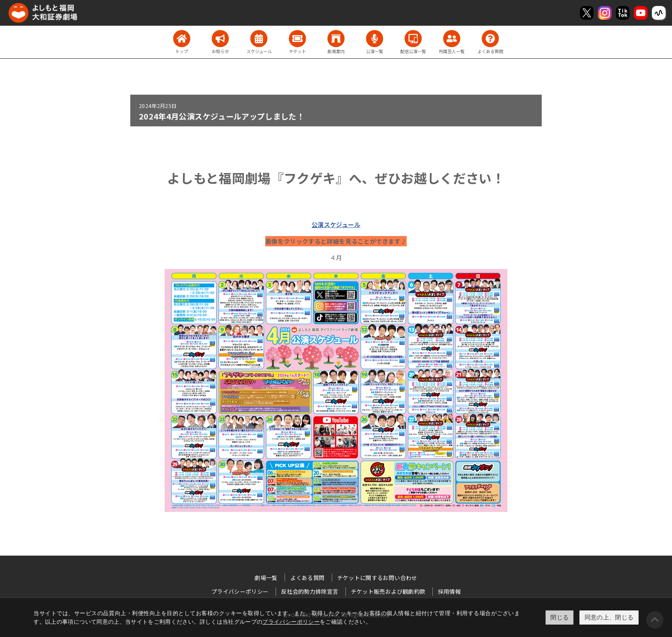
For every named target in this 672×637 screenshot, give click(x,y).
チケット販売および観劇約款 (388, 591)
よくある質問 (307, 578)
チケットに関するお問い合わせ (377, 578)
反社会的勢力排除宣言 (310, 591)
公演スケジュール (336, 224)
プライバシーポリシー (291, 622)
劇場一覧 (266, 578)
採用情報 (449, 591)
